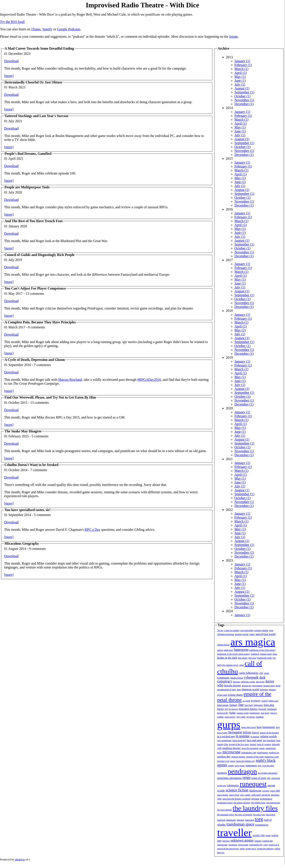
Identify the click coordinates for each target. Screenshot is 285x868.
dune (239, 690)
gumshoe (260, 717)
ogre (259, 766)
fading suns (274, 701)
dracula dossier (232, 685)
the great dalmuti (225, 810)
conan (266, 673)
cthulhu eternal (237, 678)
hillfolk (247, 732)
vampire (258, 841)
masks (262, 748)
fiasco (221, 709)
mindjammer (263, 753)
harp (278, 727)
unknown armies (242, 840)
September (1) (244, 92)
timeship (240, 820)
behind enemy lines (269, 654)
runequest (253, 784)
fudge (233, 713)
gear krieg (265, 713)
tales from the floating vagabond (237, 799)
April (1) (241, 73)
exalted (265, 701)
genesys (274, 713)
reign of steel (259, 778)
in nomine (243, 736)
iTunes (36, 29)
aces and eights (247, 630)
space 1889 (275, 791)
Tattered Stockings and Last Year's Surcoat (36, 116)
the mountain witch (226, 815)
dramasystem (269, 686)
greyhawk (250, 717)
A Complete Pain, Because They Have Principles (40, 322)
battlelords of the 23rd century (262, 650)
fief (226, 709)
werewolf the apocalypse (228, 849)
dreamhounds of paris (227, 690)
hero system (222, 733)
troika (268, 835)
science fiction (237, 790)
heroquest (235, 732)
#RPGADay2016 (149, 380)
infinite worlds (269, 736)
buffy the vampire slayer (228, 665)
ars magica (253, 642)
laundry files (223, 744)
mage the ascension (250, 748)
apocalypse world (266, 634)
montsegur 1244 (272, 757)
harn (259, 727)
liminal (253, 744)
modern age (274, 753)
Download (11, 61)
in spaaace (255, 737)
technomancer (266, 799)
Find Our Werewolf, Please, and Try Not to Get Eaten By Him (50, 397)
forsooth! (262, 709)
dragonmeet (257, 686)
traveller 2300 (259, 835)
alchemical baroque (226, 634)
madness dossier (232, 748)
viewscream (243, 845)
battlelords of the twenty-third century (234, 654)
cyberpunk (251, 677)
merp (220, 753)
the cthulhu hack (258, 803)
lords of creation (264, 744)
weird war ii (274, 845)
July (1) (240, 84)
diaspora (237, 682)
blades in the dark (227, 658)
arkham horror (223, 645)
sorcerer (266, 791)
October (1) (243, 96)
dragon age (246, 686)
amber (252, 634)
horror (255, 732)
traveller (235, 833)
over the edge (268, 766)
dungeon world (250, 689)
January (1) (242, 61)
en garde (246, 701)
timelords (221, 820)
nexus (233, 761)
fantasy (234, 705)
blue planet (243, 658)
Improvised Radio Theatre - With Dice (142, 5)
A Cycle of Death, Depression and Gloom (35, 360)
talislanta (255, 799)
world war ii (251, 849)
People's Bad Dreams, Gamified (28, 154)
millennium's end (249, 753)
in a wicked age (226, 736)
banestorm (241, 650)
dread (278, 686)
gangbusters (255, 713)
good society (230, 717)
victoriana (233, 845)
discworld (260, 682)
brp (274, 658)
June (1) (240, 81)
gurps (229, 724)
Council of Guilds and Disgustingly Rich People (40, 255)
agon (271, 630)
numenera (251, 765)
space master (223, 795)
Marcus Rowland (70, 380)
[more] (9, 76)
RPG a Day (93, 530)
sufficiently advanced (261, 795)
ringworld (275, 778)
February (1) (243, 65)
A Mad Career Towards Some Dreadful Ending (39, 48)
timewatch (250, 820)
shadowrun (255, 791)
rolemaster (233, 785)
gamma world (242, 713)
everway (256, 701)
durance (272, 690)
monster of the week (255, 757)
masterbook (271, 748)
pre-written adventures (267, 773)
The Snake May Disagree (23, 431)
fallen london (223, 705)
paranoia (222, 773)
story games (245, 795)
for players (233, 709)
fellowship (258, 705)
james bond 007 (239, 740)
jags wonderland (224, 740)
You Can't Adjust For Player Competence (35, 288)
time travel (271, 815)
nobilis (231, 766)
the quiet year (259, 815)
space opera (234, 795)
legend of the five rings (239, 744)
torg (259, 819)
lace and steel (254, 740)
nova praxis (240, 766)
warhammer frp (256, 845)
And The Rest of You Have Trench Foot (34, 221)
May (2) (240, 330)
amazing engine (242, 634)
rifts (269, 778)
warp (266, 845)
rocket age (222, 786)
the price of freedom (244, 815)
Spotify (47, 29)
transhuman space (240, 824)
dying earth (222, 695)
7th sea (220, 630)
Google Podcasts (69, 29)
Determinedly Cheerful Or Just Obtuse (33, 82)
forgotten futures (248, 709)
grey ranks (241, 717)
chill (261, 673)
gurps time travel (248, 727)
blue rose (252, 658)
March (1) (242, 69)
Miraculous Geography (22, 543)
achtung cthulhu (261, 630)
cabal (241, 665)
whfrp (242, 849)
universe (226, 841)
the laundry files (255, 808)
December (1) (244, 104)
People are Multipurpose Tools (27, 187)
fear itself (249, 705)
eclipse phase (235, 695)
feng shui (269, 705)
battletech (255, 654)
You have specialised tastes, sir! (28, 510)
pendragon (242, 771)
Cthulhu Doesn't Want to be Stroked (31, 465)
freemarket (272, 709)
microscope (231, 752)
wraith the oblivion (265, 849)
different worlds (248, 682)
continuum (223, 678)
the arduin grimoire (242, 803)
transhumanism (262, 825)
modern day (224, 756)
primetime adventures (229, 778)
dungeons (264, 690)
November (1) (244, 100)
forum (233, 37)
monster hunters (238, 757)
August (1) (242, 88)
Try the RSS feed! (12, 22)
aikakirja (20, 859)
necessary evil (223, 761)
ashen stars (229, 650)
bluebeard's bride (264, 658)
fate (241, 705)
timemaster (231, 820)
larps (278, 740)
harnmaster (269, 727)
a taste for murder (232, 630)
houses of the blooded (269, 733)
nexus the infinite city (246, 761)
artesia (220, 650)
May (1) (240, 77)
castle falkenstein (248, 673)
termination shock (225, 803)
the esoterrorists (273, 803)
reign (247, 778)
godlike (221, 717)
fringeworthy (223, 713)
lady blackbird (269, 740)
